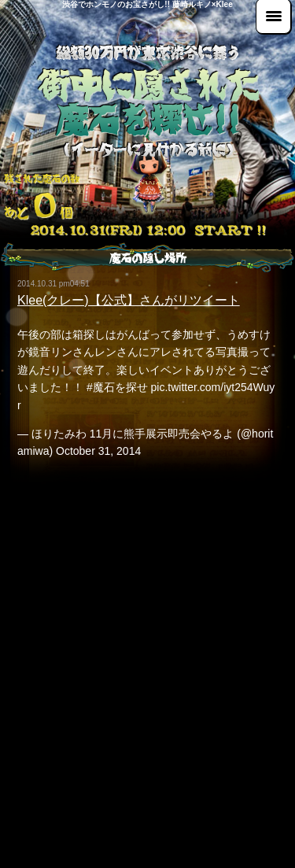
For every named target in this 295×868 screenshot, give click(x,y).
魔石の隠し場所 (148, 258)
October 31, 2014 (98, 451)
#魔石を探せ (117, 387)
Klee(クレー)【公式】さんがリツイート (129, 300)
